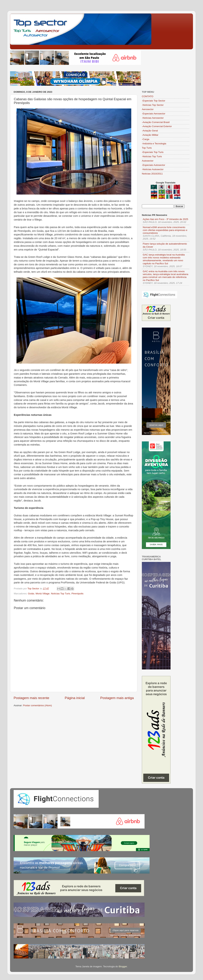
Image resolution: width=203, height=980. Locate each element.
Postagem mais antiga (117, 698)
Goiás (31, 594)
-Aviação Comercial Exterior (157, 126)
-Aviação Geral (150, 131)
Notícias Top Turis (61, 594)
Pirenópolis (77, 594)
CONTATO (148, 96)
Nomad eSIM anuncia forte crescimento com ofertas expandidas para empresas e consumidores (165, 230)
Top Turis (147, 148)
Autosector (148, 161)
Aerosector (148, 109)
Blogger (123, 966)
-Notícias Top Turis (152, 156)
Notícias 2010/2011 (152, 174)
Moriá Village (43, 594)
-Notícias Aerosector (153, 118)
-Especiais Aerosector (154, 114)
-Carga (146, 139)
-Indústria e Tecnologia (154, 144)
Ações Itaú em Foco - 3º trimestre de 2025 (165, 219)
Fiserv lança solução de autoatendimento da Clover (165, 245)
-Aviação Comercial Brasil (156, 122)
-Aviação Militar (150, 135)
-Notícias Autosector (153, 169)
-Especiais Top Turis (153, 152)
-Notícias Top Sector (153, 105)
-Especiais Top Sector (154, 101)
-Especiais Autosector (154, 165)
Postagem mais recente (31, 698)
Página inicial (75, 698)
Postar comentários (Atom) (38, 705)
